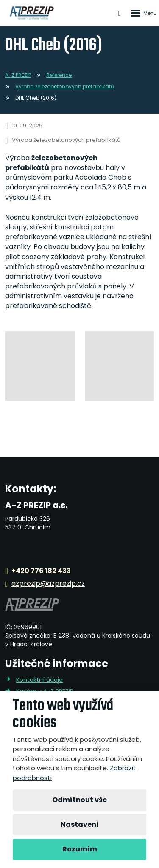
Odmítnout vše (79, 800)
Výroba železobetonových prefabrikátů (66, 140)
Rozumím (80, 849)
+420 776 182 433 (41, 571)
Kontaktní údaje (39, 680)
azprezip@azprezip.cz (48, 584)
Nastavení (80, 824)
